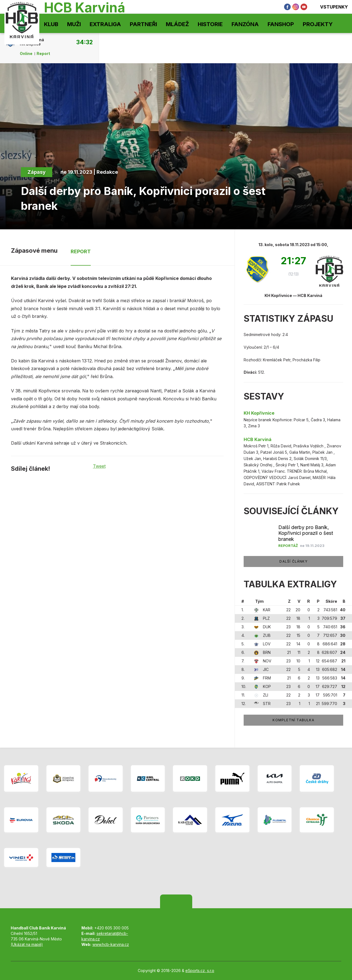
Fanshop (281, 24)
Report (43, 54)
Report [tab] (81, 251)
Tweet (99, 466)
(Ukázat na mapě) (27, 944)
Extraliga (105, 24)
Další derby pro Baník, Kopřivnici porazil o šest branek (306, 533)
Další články (293, 561)
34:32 (84, 42)
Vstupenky (330, 7)
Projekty (318, 24)
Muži (74, 24)
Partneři (143, 24)
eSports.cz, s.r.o (200, 971)
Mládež (177, 24)
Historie (210, 24)
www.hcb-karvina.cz (111, 944)
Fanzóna (245, 24)
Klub (51, 24)
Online (26, 54)
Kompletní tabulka (293, 720)
